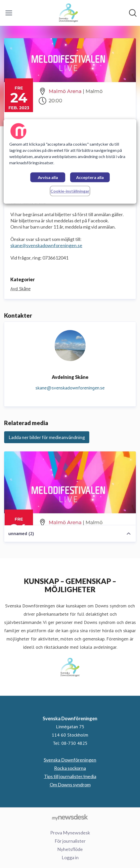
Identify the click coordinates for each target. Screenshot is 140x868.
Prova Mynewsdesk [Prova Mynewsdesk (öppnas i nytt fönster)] (70, 833)
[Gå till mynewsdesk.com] (70, 817)
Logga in (70, 857)
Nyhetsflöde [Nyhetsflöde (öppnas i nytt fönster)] (70, 849)
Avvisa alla (48, 178)
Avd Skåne (20, 289)
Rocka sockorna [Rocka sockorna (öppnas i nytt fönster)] (70, 768)
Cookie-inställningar (70, 191)
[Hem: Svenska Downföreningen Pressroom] (68, 13)
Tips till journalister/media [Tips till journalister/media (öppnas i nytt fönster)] (70, 776)
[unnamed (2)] (70, 488)
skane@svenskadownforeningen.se (46, 245)
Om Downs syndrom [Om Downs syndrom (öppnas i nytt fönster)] (70, 785)
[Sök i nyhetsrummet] (133, 13)
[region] (70, 162)
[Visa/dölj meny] (9, 13)
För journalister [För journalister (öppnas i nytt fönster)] (70, 841)
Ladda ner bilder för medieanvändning (47, 437)
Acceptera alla (90, 178)
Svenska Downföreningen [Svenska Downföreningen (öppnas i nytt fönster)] (70, 760)
